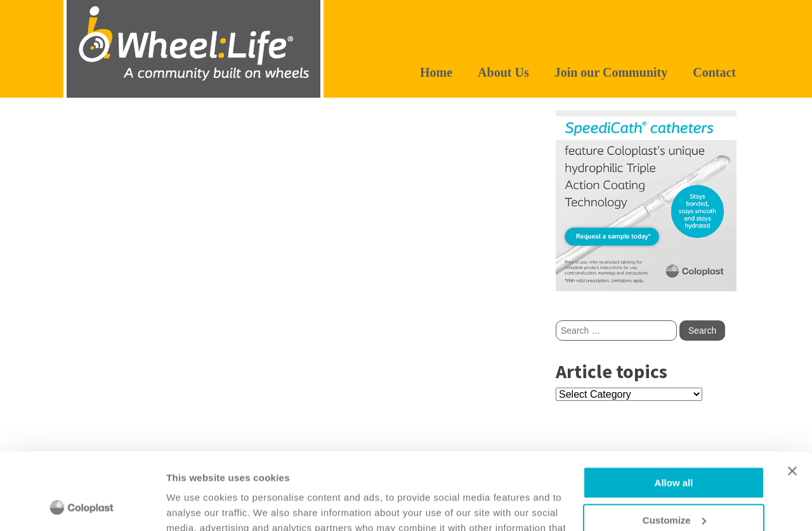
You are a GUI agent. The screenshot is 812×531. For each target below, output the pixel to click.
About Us (503, 72)
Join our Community (611, 72)
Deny (674, 485)
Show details (196, 506)
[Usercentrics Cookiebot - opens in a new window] (82, 506)
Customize (674, 448)
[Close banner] (792, 399)
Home (436, 72)
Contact (714, 72)
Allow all (674, 411)
